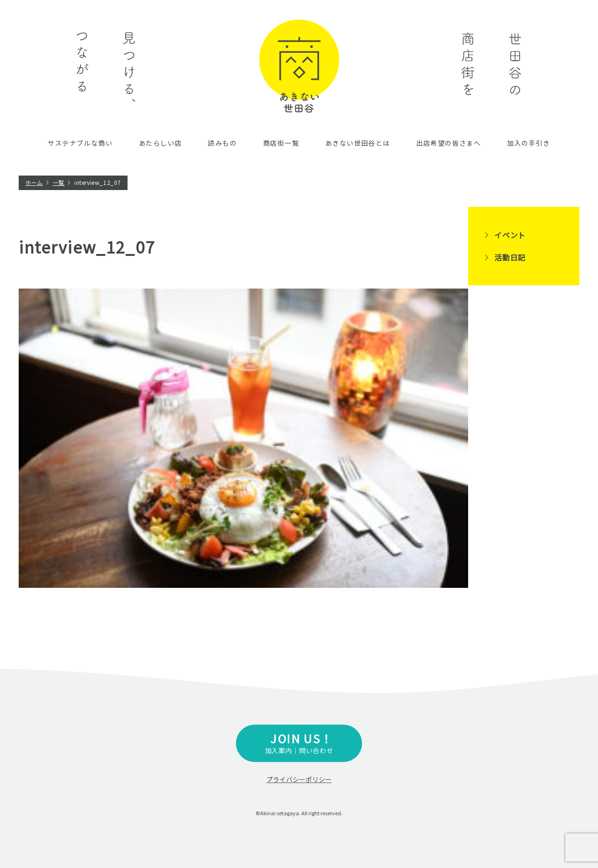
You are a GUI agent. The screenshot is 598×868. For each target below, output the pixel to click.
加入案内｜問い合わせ (299, 743)
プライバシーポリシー (299, 779)
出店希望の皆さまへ (449, 143)
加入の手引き (528, 143)
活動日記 (510, 257)
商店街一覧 (281, 143)
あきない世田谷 (299, 66)
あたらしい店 (160, 143)
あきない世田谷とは (358, 143)
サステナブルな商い (80, 143)
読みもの (222, 143)
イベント (510, 235)
